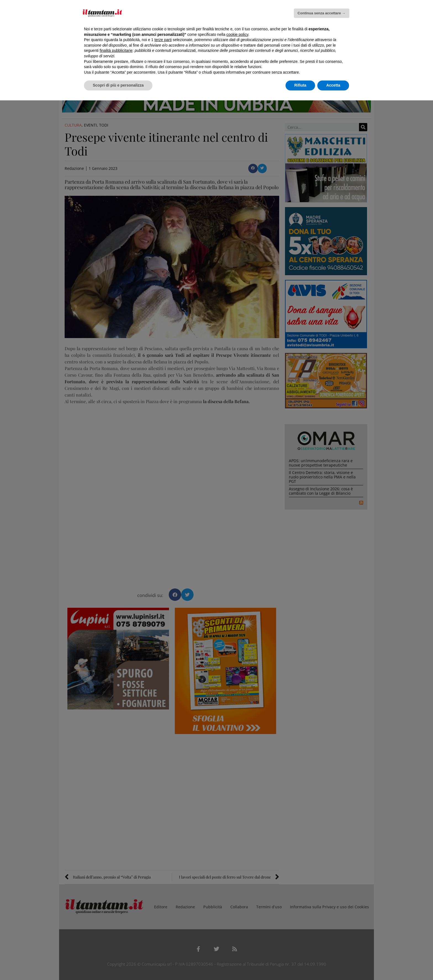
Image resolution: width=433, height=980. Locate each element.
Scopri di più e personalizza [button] (118, 85)
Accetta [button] (333, 85)
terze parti (163, 40)
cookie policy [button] (237, 34)
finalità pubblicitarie (116, 50)
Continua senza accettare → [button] (322, 13)
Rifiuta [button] (300, 85)
